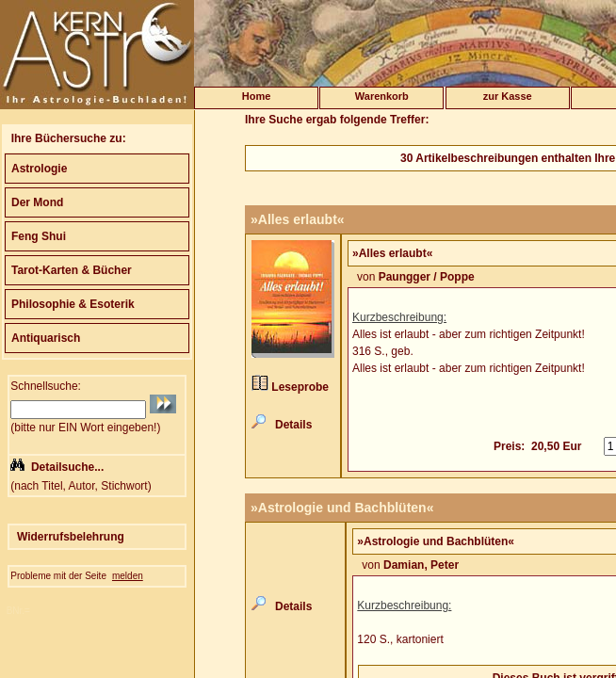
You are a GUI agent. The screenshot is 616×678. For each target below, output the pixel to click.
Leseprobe (300, 387)
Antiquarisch (46, 338)
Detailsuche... (67, 467)
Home (257, 96)
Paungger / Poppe (427, 277)
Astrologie (39, 169)
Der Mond (37, 202)
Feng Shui (39, 236)
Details (293, 425)
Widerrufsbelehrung (71, 537)
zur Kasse (508, 96)
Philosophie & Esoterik (73, 304)
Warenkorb (382, 96)
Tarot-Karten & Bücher (72, 270)
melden (128, 576)
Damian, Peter (421, 565)
